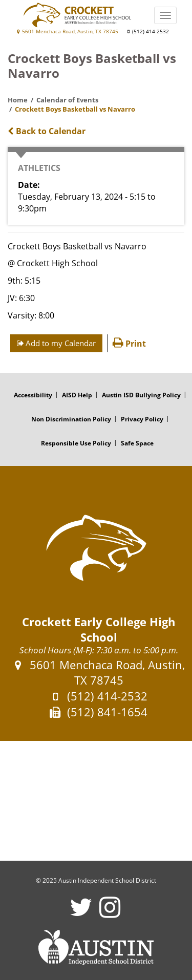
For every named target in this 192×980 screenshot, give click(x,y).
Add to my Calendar (56, 343)
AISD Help (77, 395)
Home (18, 100)
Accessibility (33, 395)
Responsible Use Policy (76, 443)
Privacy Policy (142, 419)
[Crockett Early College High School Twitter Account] (81, 914)
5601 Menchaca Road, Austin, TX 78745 (68, 31)
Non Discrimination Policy (71, 419)
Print (129, 344)
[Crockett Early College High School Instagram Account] (110, 914)
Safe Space (137, 443)
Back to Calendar (47, 131)
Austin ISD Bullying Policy (141, 395)
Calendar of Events (67, 100)
